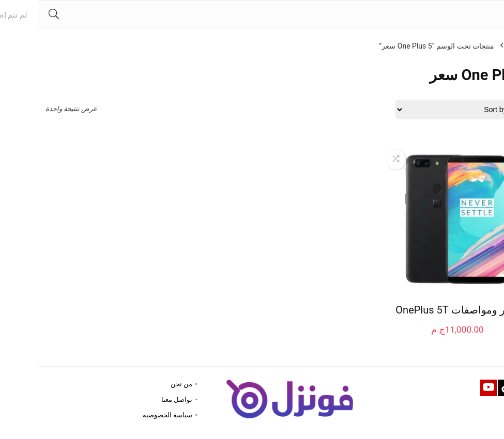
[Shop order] (427, 109)
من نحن (144, 384)
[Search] (16, 14)
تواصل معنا (139, 399)
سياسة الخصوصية (130, 415)
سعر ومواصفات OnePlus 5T (419, 310)
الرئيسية (484, 46)
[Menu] (492, 14)
